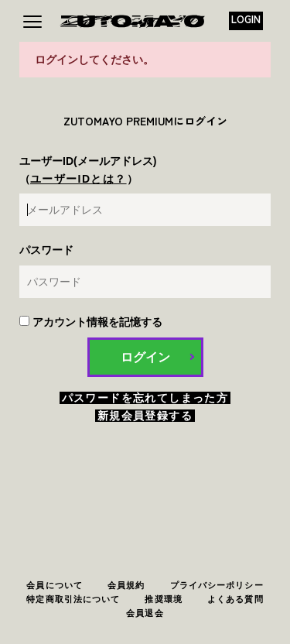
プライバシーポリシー (217, 585)
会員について (55, 585)
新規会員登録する (145, 416)
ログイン (145, 357)
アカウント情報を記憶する (91, 322)
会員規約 (126, 585)
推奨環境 (163, 599)
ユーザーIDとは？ (78, 179)
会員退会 (145, 613)
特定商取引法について (73, 599)
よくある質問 (235, 599)
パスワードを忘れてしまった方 (145, 398)
